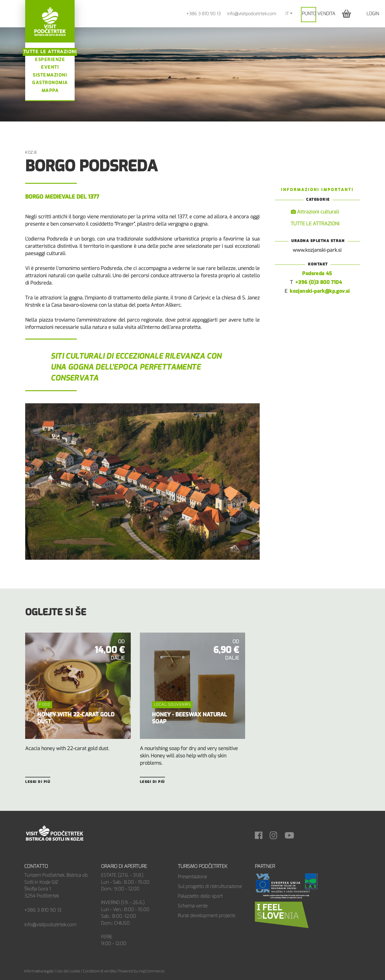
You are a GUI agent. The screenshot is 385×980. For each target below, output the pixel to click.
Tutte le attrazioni (50, 52)
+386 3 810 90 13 (203, 14)
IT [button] (287, 14)
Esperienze (50, 60)
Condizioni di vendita (99, 971)
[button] (346, 14)
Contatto (36, 866)
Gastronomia (50, 83)
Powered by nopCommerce (141, 971)
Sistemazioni (50, 75)
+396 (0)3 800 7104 (319, 282)
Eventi (50, 67)
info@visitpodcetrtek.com (252, 14)
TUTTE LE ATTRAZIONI (315, 224)
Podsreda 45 (317, 273)
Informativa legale (39, 971)
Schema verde (193, 906)
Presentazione (192, 877)
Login (373, 14)
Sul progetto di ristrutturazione (210, 886)
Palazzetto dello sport (200, 896)
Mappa (50, 91)
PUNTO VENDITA (319, 14)
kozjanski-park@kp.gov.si (320, 291)
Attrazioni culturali (315, 212)
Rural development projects (206, 916)
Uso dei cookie (68, 971)
